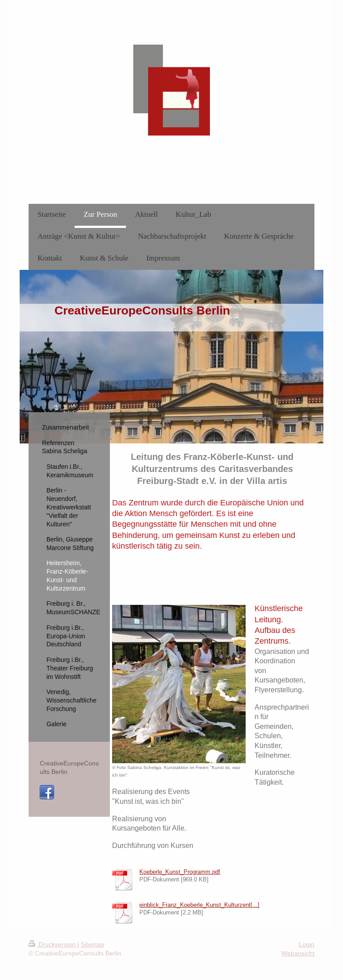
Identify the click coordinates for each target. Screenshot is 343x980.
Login (307, 944)
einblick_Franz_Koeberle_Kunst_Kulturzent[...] (199, 905)
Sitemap (92, 944)
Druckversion (53, 944)
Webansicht (298, 953)
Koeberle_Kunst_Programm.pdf (180, 872)
